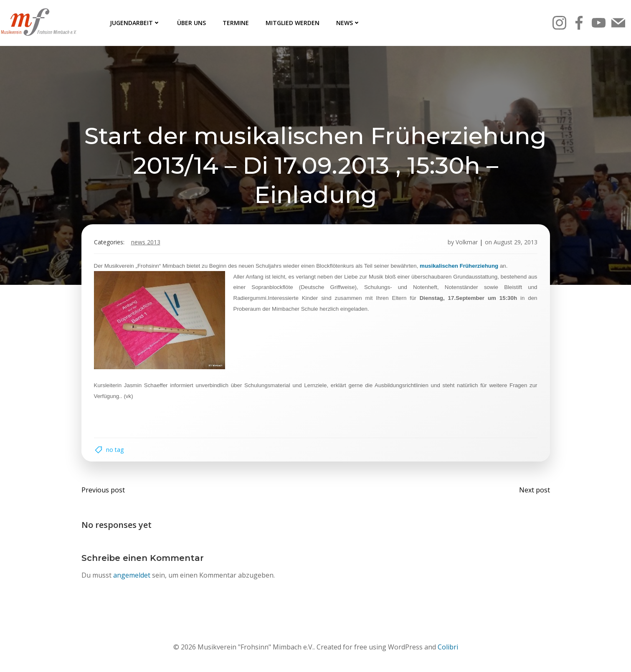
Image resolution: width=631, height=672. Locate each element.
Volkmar (467, 242)
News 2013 (146, 242)
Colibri (448, 647)
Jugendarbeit (135, 23)
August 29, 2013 (516, 242)
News (348, 23)
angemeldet (132, 575)
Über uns (191, 23)
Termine (236, 23)
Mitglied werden (293, 23)
